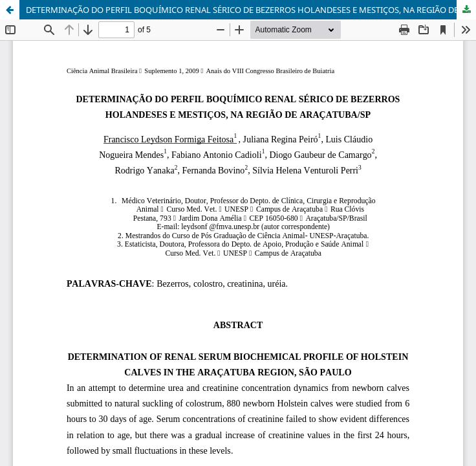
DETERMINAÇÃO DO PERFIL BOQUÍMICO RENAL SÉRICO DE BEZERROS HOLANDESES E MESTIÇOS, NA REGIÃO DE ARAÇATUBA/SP (251, 10)
